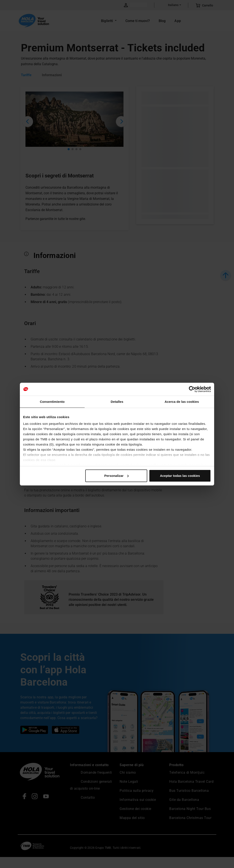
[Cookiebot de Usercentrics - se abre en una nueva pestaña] (192, 389)
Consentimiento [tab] (52, 402)
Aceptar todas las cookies (180, 476)
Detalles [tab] (117, 402)
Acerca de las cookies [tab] (182, 402)
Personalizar (116, 476)
